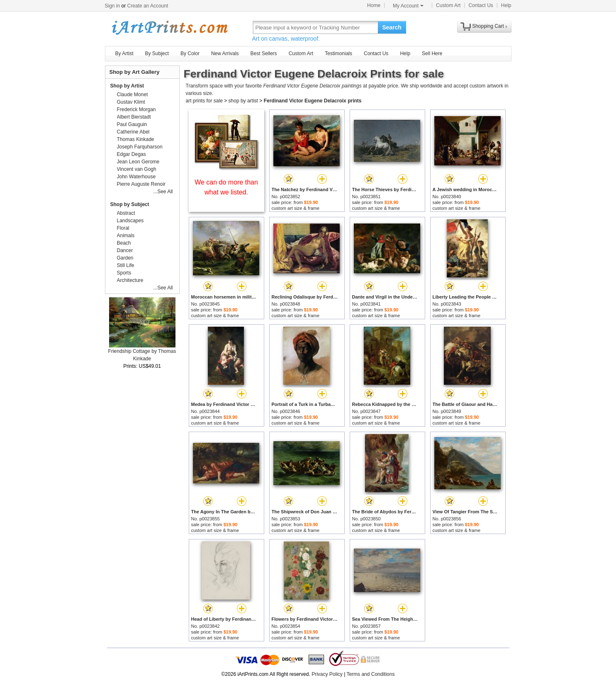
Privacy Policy (327, 674)
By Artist (124, 53)
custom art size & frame (296, 208)
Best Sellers (264, 53)
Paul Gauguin (132, 124)
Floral (123, 228)
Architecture (130, 280)
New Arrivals (225, 53)
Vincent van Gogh (137, 169)
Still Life (126, 265)
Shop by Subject (130, 204)
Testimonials (338, 53)
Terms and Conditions (370, 674)
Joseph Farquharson (140, 147)
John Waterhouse (136, 177)
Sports (124, 273)
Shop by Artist (127, 86)
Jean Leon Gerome (138, 162)
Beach (124, 243)
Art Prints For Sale (169, 27)
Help (506, 5)
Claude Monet (133, 95)
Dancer (125, 250)
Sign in (113, 6)
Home (374, 5)
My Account (408, 6)
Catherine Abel (133, 132)
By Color (190, 53)
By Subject (157, 53)
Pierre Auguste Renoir (141, 184)
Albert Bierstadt (134, 117)
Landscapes (130, 221)
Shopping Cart (488, 26)
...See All (163, 192)
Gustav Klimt (131, 102)
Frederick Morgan (136, 109)
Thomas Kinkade (136, 139)
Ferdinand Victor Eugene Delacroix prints (313, 101)
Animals (126, 236)
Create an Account (148, 6)
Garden (125, 258)
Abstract (126, 213)
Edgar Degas (131, 154)
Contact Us (481, 5)
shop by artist (243, 101)
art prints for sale (204, 101)
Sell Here (432, 53)
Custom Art (448, 5)
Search (392, 27)
